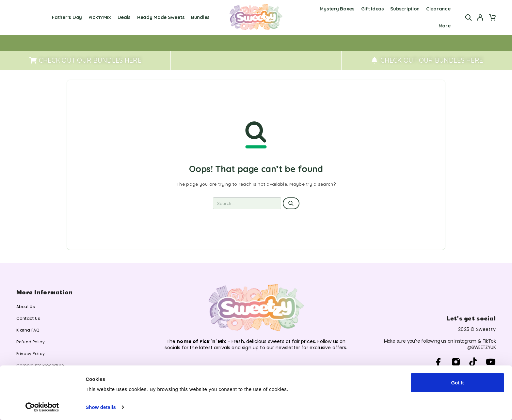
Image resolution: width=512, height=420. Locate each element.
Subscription (405, 9)
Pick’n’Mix (100, 17)
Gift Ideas (373, 9)
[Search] (469, 17)
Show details (101, 407)
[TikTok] (473, 362)
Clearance (438, 9)
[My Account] (480, 17)
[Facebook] (438, 362)
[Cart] (492, 18)
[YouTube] (491, 362)
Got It (457, 383)
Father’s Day (67, 17)
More (445, 26)
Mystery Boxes (337, 9)
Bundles (200, 17)
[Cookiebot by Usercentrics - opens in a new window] (42, 407)
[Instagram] (456, 362)
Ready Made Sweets (161, 17)
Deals (124, 17)
